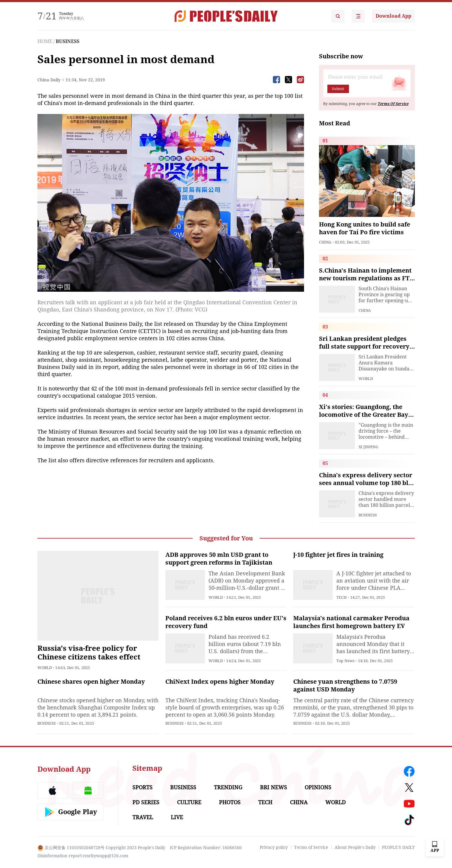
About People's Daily (355, 847)
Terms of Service (311, 847)
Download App (393, 16)
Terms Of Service (393, 104)
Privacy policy (274, 847)
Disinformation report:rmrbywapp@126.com (83, 856)
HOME (45, 41)
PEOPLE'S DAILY (398, 847)
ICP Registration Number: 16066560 (206, 848)
